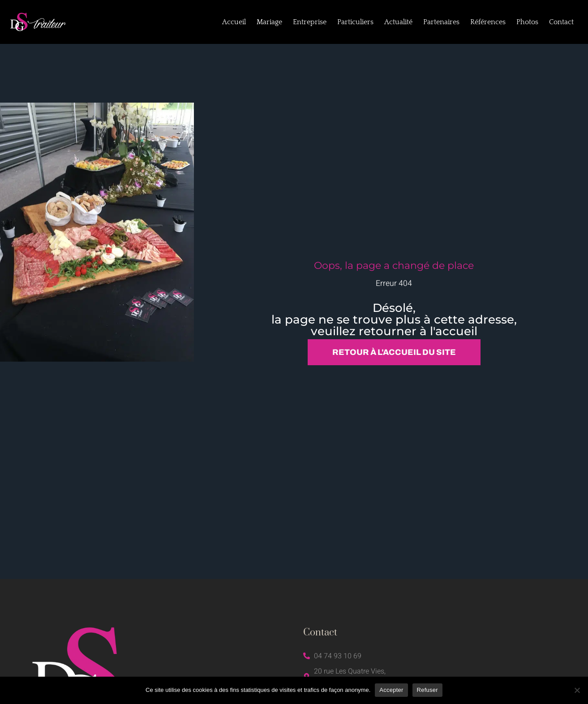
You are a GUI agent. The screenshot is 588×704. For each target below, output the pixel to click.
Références (488, 22)
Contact (561, 22)
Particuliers (355, 22)
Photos (527, 22)
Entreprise (310, 22)
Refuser (427, 690)
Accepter (391, 690)
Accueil (234, 22)
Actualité (398, 22)
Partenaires (441, 22)
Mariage (269, 22)
